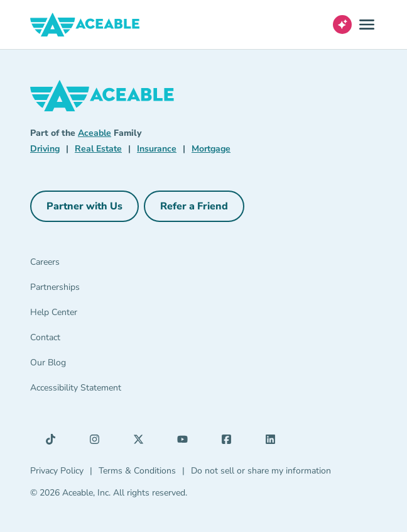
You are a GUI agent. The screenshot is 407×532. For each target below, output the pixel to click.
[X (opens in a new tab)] (142, 442)
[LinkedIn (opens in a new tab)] (274, 442)
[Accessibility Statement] (88, 391)
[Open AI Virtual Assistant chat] (342, 25)
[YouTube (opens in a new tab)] (186, 442)
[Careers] (88, 265)
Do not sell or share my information (261, 471)
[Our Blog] (88, 365)
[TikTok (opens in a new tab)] (54, 442)
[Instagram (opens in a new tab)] (98, 442)
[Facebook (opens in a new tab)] (230, 442)
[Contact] (88, 340)
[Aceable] (85, 25)
